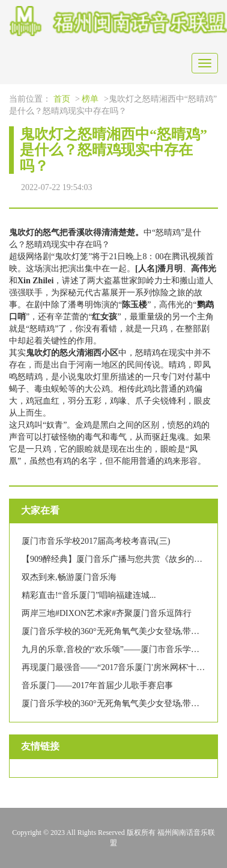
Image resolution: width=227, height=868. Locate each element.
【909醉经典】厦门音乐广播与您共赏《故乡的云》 (116, 559)
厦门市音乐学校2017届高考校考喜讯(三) (96, 541)
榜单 (90, 99)
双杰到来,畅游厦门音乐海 (69, 577)
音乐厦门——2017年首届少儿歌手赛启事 (97, 685)
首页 (62, 99)
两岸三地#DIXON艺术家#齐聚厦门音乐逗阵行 (107, 613)
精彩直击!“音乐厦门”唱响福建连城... (89, 595)
